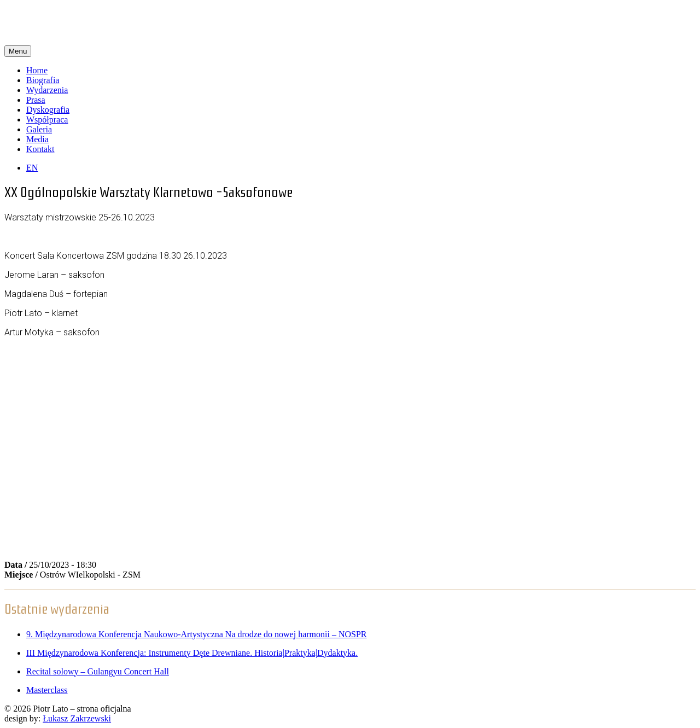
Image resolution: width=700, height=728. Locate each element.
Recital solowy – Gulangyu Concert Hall (98, 671)
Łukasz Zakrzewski (77, 718)
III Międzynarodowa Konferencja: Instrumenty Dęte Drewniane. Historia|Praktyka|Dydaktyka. (192, 653)
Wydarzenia (47, 90)
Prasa (36, 100)
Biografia (43, 80)
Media (37, 139)
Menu (18, 51)
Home (37, 70)
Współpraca (47, 120)
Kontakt (40, 149)
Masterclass (47, 690)
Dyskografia (48, 110)
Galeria (39, 129)
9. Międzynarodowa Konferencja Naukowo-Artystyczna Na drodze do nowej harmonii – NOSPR (197, 634)
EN (32, 168)
